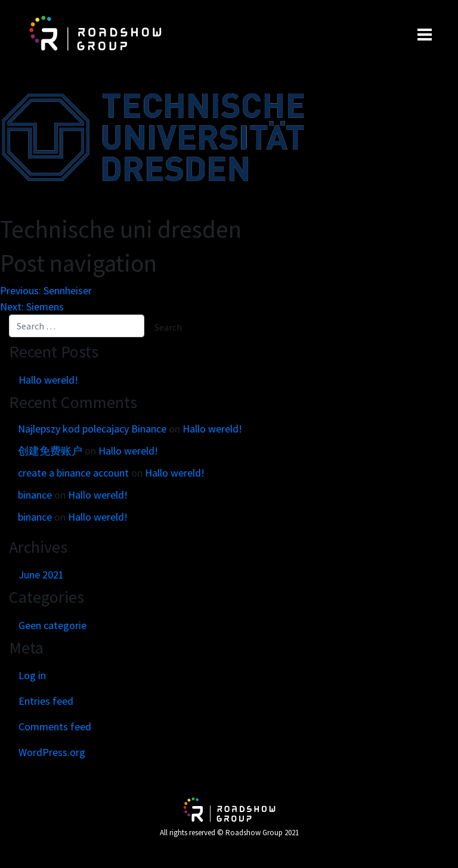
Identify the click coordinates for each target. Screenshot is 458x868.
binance (35, 495)
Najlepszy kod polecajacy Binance (92, 429)
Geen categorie (52, 625)
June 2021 (41, 575)
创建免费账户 (50, 451)
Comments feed (55, 727)
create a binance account (73, 473)
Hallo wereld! (48, 380)
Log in (32, 675)
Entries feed (46, 701)
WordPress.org (52, 752)
